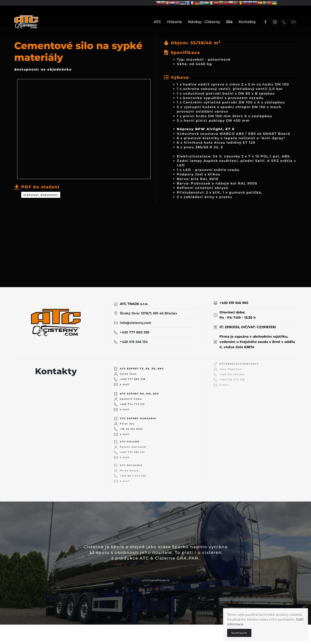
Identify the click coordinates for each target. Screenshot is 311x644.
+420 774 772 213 (132, 397)
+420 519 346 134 (134, 339)
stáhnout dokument (41, 193)
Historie (174, 22)
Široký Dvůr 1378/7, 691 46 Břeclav (149, 310)
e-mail (125, 378)
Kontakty (247, 22)
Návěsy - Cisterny (204, 22)
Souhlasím (239, 633)
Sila (229, 22)
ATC (157, 22)
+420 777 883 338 (135, 329)
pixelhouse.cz (161, 577)
